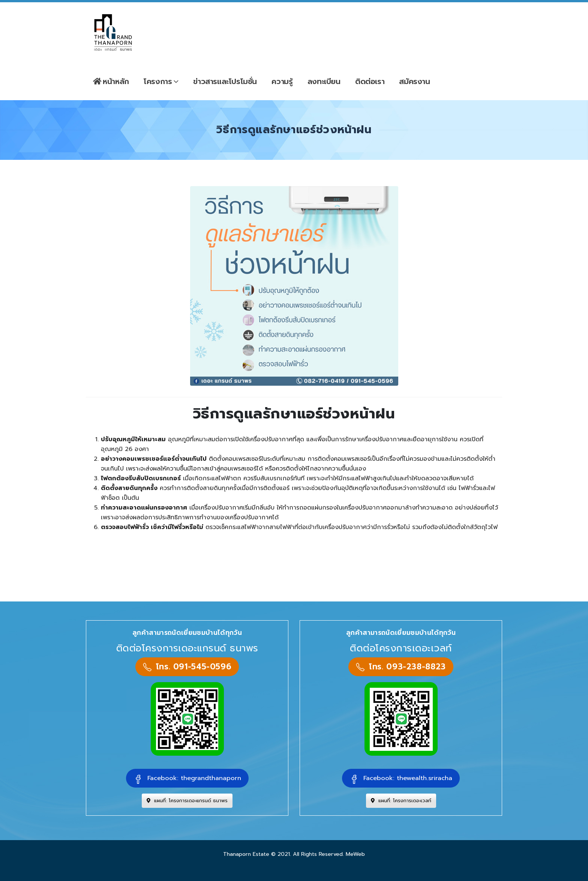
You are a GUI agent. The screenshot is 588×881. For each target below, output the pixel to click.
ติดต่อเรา (370, 81)
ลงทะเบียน (324, 81)
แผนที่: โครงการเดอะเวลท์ (401, 801)
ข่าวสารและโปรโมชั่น (225, 81)
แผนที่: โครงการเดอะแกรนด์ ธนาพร (187, 801)
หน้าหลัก (111, 81)
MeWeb (355, 854)
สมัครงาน (414, 81)
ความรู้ (282, 81)
